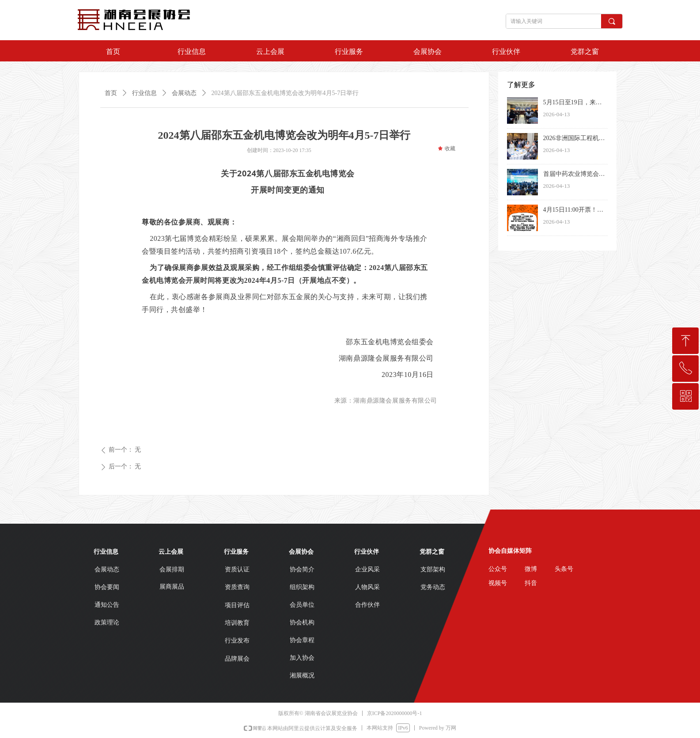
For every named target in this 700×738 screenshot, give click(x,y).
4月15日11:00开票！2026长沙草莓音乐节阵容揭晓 (574, 211)
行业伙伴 (506, 51)
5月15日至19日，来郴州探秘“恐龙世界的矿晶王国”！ (573, 103)
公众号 (498, 569)
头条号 (564, 569)
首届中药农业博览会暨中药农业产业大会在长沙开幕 (574, 175)
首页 (113, 51)
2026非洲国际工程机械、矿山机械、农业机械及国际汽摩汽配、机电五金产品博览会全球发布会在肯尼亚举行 (574, 139)
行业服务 (349, 51)
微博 (531, 569)
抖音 (531, 583)
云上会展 (270, 51)
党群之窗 (585, 51)
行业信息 (192, 51)
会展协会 (428, 51)
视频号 (498, 583)
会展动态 (184, 93)
